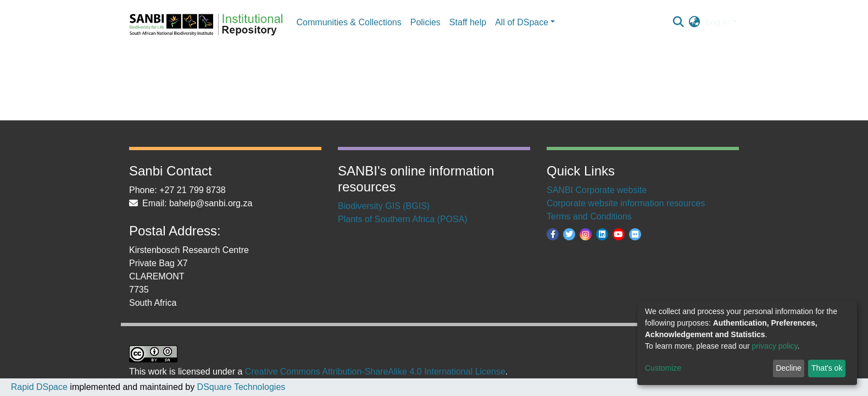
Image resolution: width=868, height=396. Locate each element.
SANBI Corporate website (597, 190)
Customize (663, 368)
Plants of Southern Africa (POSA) (403, 219)
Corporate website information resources (626, 203)
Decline (789, 368)
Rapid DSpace (39, 387)
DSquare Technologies (240, 387)
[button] (694, 23)
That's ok (827, 368)
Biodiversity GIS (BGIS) (384, 206)
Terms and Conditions (589, 216)
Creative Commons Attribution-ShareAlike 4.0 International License (375, 372)
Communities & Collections (349, 22)
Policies (425, 22)
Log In (717, 22)
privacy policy (775, 346)
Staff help (468, 22)
